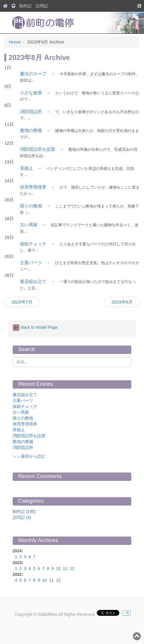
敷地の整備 (31, 130)
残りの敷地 (31, 206)
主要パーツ (31, 263)
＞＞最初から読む (29, 456)
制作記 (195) (24, 511)
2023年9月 (122, 302)
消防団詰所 (31, 111)
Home (15, 42)
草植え (27, 168)
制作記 (26, 6)
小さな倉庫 (31, 93)
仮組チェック (33, 244)
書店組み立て (33, 281)
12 (72, 568)
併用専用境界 (33, 187)
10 (58, 568)
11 (65, 568)
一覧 (126, 613)
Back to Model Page (35, 328)
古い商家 (29, 225)
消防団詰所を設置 (38, 149)
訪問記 (42, 6)
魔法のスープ (33, 74)
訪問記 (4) (22, 517)
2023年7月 (22, 302)
